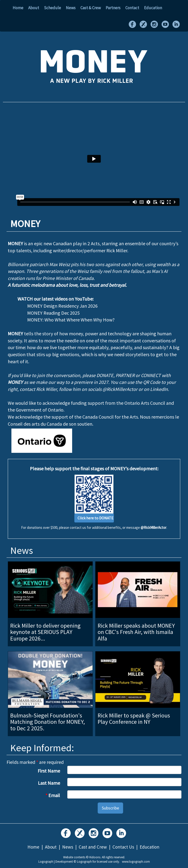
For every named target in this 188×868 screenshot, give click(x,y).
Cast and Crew (93, 847)
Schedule (52, 8)
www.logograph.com (136, 862)
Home (18, 8)
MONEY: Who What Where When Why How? (71, 320)
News (71, 8)
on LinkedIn (156, 389)
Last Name (49, 783)
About (34, 8)
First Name (49, 771)
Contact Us (123, 847)
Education (153, 8)
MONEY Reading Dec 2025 (53, 313)
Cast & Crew (91, 8)
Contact (132, 8)
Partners (113, 8)
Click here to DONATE (95, 518)
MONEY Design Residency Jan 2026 (62, 306)
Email (53, 795)
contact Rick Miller (38, 389)
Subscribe (110, 808)
